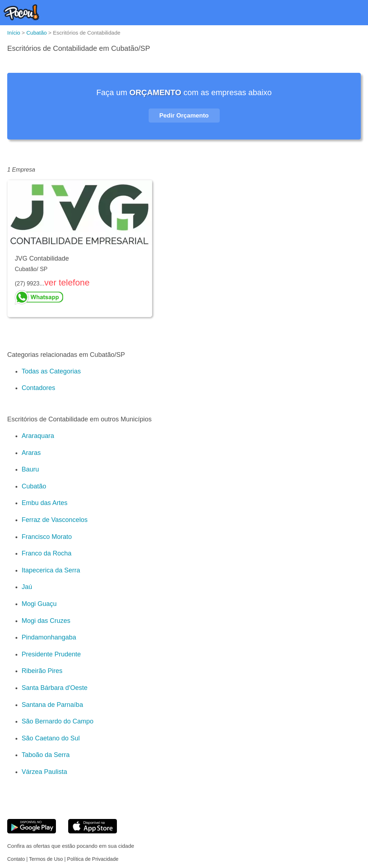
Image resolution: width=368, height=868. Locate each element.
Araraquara (38, 436)
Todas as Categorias (51, 371)
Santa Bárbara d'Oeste (55, 688)
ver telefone (67, 282)
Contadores (38, 388)
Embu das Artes (45, 503)
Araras (31, 453)
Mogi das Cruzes (46, 621)
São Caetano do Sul (51, 738)
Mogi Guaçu (39, 604)
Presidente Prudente (51, 654)
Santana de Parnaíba (52, 705)
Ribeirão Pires (42, 671)
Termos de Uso (46, 859)
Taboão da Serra (46, 755)
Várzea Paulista (44, 772)
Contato (16, 859)
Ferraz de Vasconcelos (55, 520)
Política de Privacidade (93, 859)
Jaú (27, 587)
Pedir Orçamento (184, 116)
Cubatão (34, 486)
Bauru (30, 469)
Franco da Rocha (47, 553)
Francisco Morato (47, 537)
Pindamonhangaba (49, 637)
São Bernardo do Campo (58, 721)
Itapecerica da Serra (51, 570)
